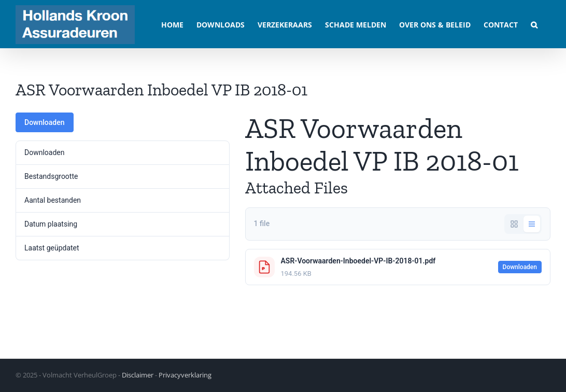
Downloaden (45, 122)
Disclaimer (138, 375)
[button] (534, 24)
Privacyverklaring (185, 375)
